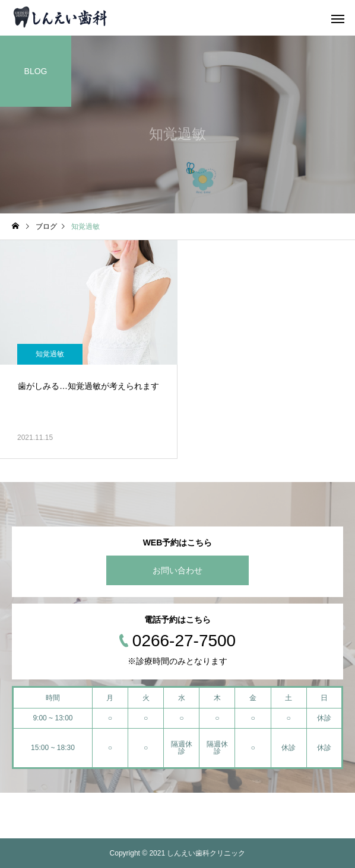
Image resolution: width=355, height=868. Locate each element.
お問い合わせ (178, 570)
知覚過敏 (50, 354)
